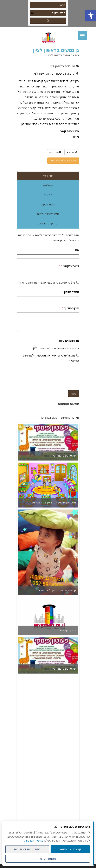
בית (77, 55)
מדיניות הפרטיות (34, 841)
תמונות (48, 195)
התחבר (27, 235)
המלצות (48, 185)
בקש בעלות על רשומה (63, 161)
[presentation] (48, 376)
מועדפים (55, 152)
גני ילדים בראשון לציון (64, 66)
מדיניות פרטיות (28, 283)
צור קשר (48, 176)
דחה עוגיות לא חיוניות (27, 849)
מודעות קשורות (48, 223)
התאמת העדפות (48, 859)
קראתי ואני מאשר (70, 849)
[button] (91, 16)
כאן (35, 348)
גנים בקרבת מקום (48, 214)
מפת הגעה (48, 204)
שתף (72, 152)
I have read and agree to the (47, 283)
